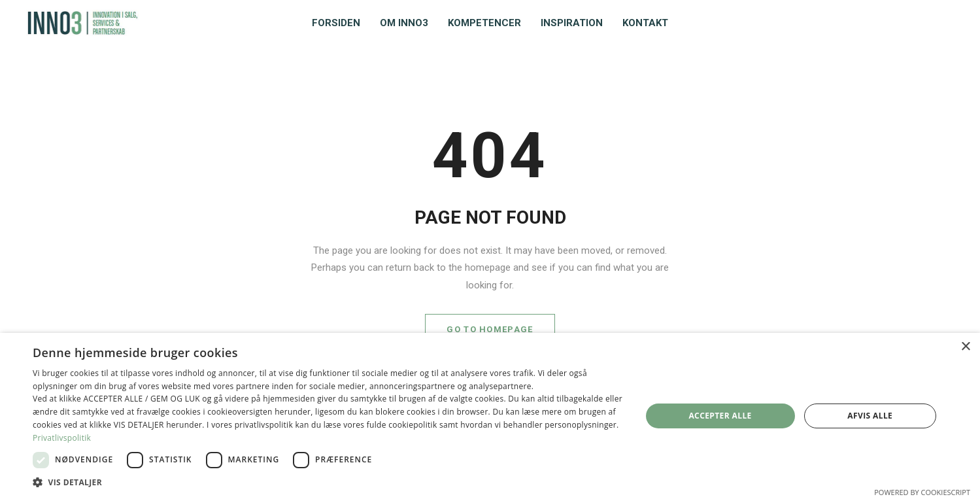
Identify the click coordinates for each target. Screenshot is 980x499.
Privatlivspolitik (62, 438)
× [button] (965, 347)
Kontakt (645, 23)
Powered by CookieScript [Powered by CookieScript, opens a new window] (922, 492)
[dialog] (490, 416)
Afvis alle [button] (870, 416)
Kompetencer (484, 23)
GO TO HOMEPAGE (490, 329)
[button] (328, 482)
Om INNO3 (404, 23)
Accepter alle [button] (720, 416)
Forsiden (336, 23)
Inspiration (572, 23)
